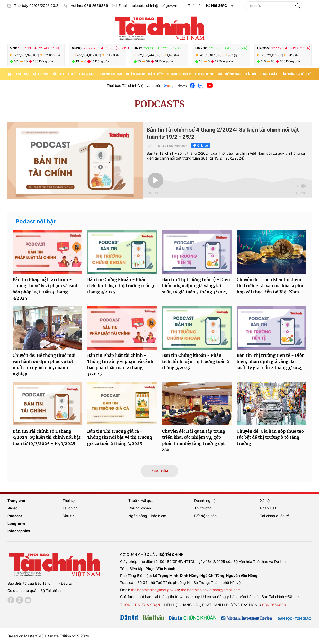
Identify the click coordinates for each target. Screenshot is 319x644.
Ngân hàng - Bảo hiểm (145, 74)
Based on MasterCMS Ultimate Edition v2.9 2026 (48, 636)
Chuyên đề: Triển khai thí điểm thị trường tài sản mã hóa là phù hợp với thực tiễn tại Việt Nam (270, 286)
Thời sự (22, 74)
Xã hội (251, 74)
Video (13, 508)
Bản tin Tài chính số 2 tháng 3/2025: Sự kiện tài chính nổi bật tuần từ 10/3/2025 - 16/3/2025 (47, 437)
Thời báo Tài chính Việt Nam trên (134, 85)
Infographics (19, 531)
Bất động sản (230, 74)
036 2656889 (274, 605)
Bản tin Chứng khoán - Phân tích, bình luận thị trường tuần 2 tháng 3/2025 (196, 361)
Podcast (15, 516)
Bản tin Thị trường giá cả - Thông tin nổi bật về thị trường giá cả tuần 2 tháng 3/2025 (120, 437)
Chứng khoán (110, 74)
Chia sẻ (200, 146)
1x (297, 186)
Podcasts (159, 104)
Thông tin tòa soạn (140, 605)
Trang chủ (16, 501)
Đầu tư (58, 74)
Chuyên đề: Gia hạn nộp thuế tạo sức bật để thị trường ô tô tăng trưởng (270, 437)
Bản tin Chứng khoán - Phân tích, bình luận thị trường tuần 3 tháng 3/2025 (121, 286)
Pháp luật (268, 74)
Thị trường (204, 74)
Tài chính (40, 74)
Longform (16, 523)
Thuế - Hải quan (81, 74)
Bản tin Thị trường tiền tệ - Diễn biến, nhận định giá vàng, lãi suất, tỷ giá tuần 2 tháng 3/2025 (271, 361)
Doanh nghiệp (179, 74)
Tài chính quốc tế (296, 74)
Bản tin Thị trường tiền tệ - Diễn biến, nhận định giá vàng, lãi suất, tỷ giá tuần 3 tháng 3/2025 (196, 286)
